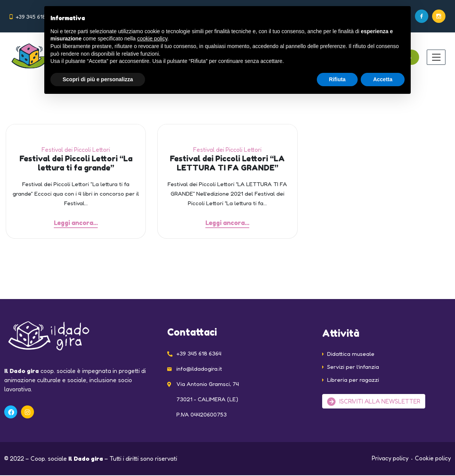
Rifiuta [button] (337, 79)
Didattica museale (351, 355)
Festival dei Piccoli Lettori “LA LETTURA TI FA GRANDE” (227, 163)
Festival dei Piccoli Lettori (76, 150)
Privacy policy (390, 459)
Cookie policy (433, 459)
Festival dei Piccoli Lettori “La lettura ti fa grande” (76, 163)
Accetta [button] (383, 79)
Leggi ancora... (76, 223)
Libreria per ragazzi (353, 380)
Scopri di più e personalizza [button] (98, 79)
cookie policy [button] (152, 39)
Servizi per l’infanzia (353, 367)
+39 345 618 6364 (37, 17)
